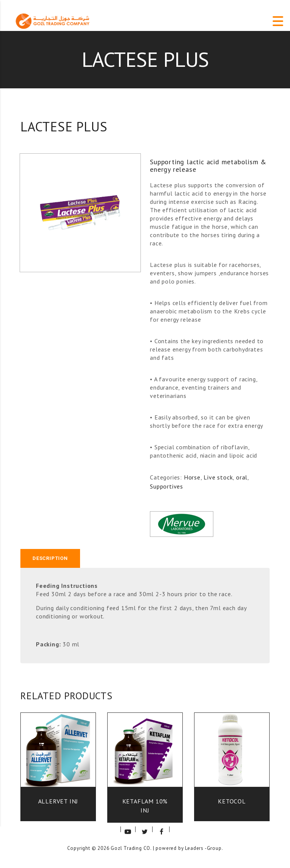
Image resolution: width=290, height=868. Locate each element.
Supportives (167, 486)
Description (50, 558)
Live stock (218, 477)
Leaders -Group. (204, 848)
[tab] (50, 558)
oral (242, 477)
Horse (192, 477)
